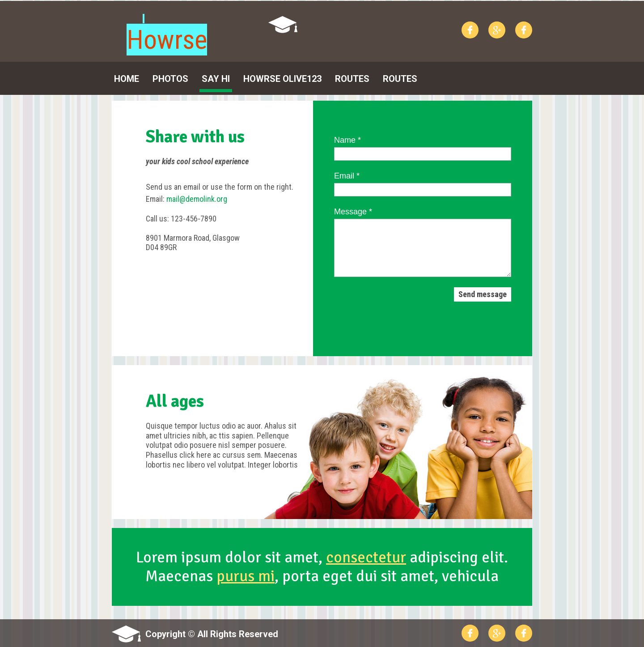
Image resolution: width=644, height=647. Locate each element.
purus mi (246, 576)
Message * (353, 212)
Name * (347, 140)
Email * (347, 176)
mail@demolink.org (197, 199)
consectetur (366, 557)
